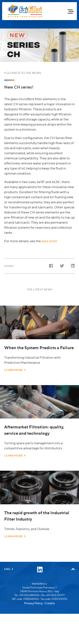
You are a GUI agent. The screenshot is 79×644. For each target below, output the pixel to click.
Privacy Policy (33, 616)
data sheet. (50, 241)
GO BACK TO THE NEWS (23, 73)
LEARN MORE (15, 379)
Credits (50, 616)
